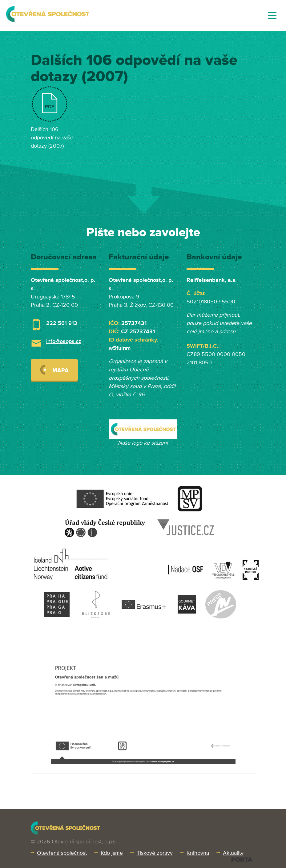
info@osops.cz (64, 341)
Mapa (54, 370)
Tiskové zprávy (155, 853)
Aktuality (233, 853)
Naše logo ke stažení (143, 443)
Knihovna (198, 853)
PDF (50, 107)
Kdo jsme (112, 853)
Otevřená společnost (62, 853)
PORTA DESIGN (242, 860)
